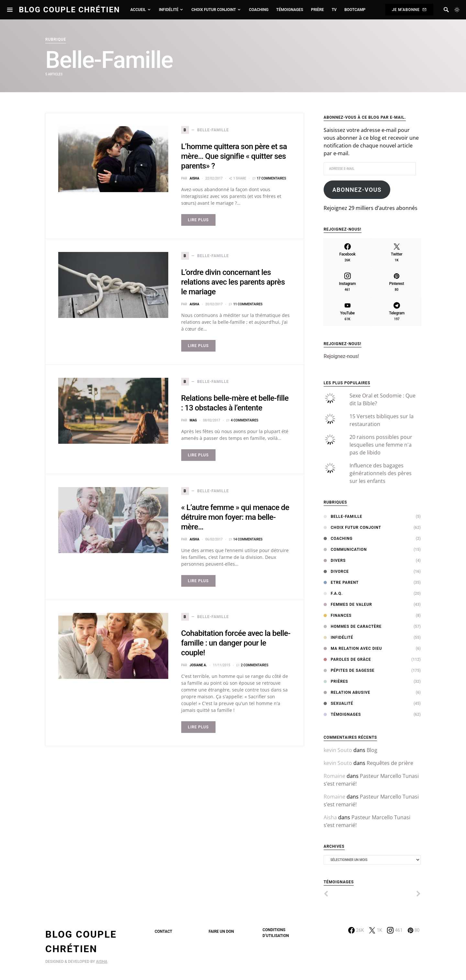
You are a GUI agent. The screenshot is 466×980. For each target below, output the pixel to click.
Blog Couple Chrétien (69, 10)
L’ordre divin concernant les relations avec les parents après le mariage (233, 282)
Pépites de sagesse (349, 670)
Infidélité (338, 637)
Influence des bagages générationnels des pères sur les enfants (381, 473)
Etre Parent (341, 583)
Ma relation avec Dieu (353, 648)
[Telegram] (397, 311)
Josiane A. (198, 665)
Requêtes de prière (390, 763)
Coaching (338, 539)
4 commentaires (244, 420)
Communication (345, 550)
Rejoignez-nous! (343, 344)
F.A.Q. (333, 593)
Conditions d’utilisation (276, 933)
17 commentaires (272, 178)
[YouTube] (347, 311)
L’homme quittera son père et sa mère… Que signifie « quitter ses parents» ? (234, 156)
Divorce (336, 572)
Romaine (334, 776)
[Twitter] (397, 253)
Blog (372, 750)
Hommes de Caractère (353, 626)
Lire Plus (199, 220)
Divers (335, 561)
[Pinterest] (397, 282)
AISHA (102, 962)
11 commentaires (248, 304)
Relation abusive (347, 692)
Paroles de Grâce (347, 659)
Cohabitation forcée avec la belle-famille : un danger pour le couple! (236, 643)
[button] (457, 10)
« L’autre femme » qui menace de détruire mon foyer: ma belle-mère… (235, 517)
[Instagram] (347, 282)
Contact (163, 931)
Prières (336, 681)
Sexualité (338, 703)
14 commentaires (248, 539)
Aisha (194, 178)
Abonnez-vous (357, 190)
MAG (193, 420)
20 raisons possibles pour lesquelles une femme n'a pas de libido (381, 445)
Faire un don (221, 931)
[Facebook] (347, 253)
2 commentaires (255, 665)
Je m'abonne (409, 10)
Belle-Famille (343, 517)
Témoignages (342, 714)
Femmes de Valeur (348, 604)
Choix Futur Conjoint (352, 528)
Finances (338, 615)
